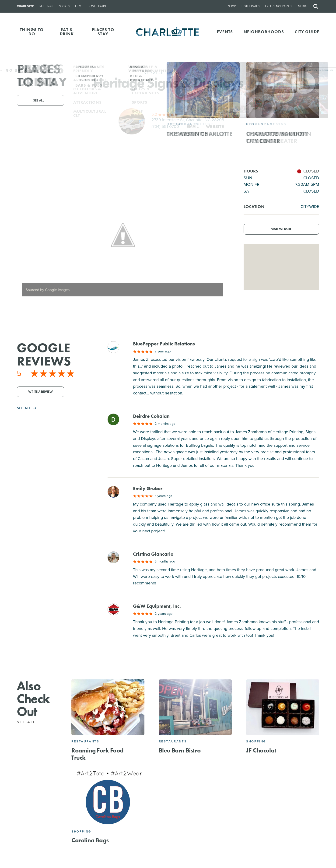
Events (225, 32)
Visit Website (281, 229)
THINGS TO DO (32, 32)
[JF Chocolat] (283, 707)
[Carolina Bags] (108, 797)
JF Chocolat (261, 750)
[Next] (221, 235)
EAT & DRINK (67, 32)
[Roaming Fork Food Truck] (108, 707)
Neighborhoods (264, 32)
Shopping (256, 741)
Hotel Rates (250, 6)
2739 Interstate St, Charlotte (188, 120)
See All (29, 722)
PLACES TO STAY (103, 32)
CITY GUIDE (307, 32)
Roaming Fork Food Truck (97, 754)
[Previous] (24, 235)
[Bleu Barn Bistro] (195, 707)
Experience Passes (279, 6)
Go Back (14, 70)
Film (78, 6)
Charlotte (25, 6)
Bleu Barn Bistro (180, 750)
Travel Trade (97, 6)
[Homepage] (168, 32)
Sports (64, 6)
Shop (232, 6)
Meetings (46, 6)
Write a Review (40, 392)
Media (302, 6)
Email (192, 127)
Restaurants (85, 741)
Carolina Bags (90, 840)
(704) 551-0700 (165, 127)
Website (215, 127)
